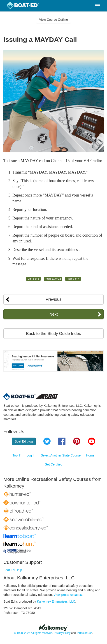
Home (90, 455)
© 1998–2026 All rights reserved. (34, 633)
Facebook (62, 441)
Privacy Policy (62, 633)
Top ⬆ (17, 455)
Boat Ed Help (13, 570)
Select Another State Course (61, 455)
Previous (53, 299)
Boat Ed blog (24, 441)
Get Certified (54, 464)
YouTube (92, 441)
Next (53, 314)
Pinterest (77, 441)
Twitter (47, 441)
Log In (31, 455)
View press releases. (68, 595)
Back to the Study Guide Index (53, 334)
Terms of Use (84, 633)
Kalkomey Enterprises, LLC (56, 601)
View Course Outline (53, 20)
